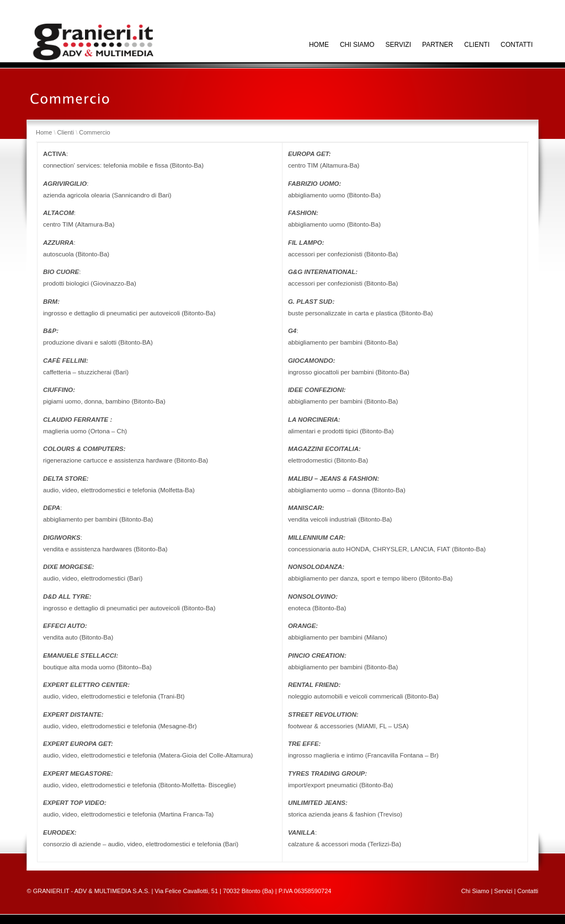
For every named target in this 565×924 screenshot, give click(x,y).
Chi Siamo (475, 891)
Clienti (477, 45)
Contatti (516, 45)
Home (44, 132)
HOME (319, 45)
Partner (438, 45)
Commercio (94, 132)
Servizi (398, 45)
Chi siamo (357, 45)
